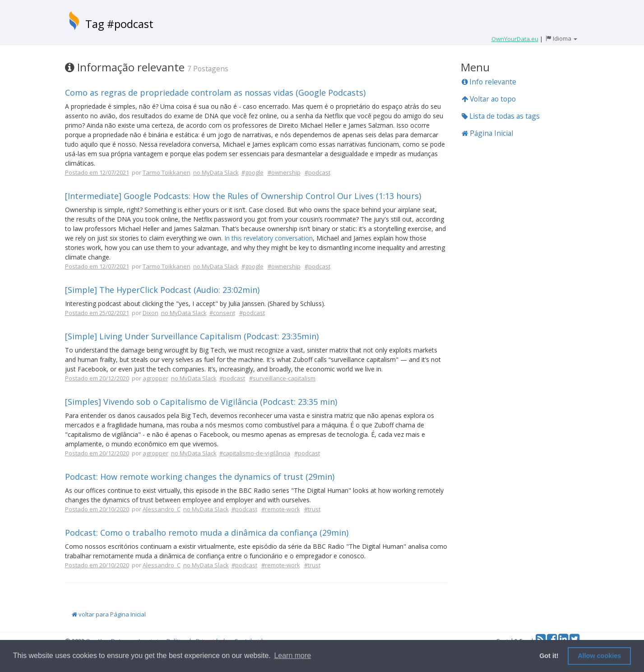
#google (253, 172)
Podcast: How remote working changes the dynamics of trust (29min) (200, 477)
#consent (222, 313)
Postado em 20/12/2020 (97, 378)
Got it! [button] (549, 656)
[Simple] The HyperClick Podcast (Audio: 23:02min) (162, 290)
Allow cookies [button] (599, 656)
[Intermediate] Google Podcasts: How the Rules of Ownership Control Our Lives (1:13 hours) (243, 196)
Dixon (151, 313)
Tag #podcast (119, 24)
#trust (312, 509)
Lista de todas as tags (501, 116)
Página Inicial (487, 133)
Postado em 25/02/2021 (97, 313)
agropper (155, 378)
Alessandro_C (162, 509)
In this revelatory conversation (269, 238)
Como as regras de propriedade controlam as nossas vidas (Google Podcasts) (215, 93)
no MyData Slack (216, 172)
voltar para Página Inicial (109, 614)
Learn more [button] (292, 656)
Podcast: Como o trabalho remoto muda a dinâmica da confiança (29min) (207, 533)
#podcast (317, 172)
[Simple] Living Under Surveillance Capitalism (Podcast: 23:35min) (192, 336)
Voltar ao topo (489, 99)
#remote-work (281, 509)
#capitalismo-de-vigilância (255, 453)
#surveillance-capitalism (282, 378)
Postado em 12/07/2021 (97, 172)
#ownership (284, 172)
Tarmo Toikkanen (167, 172)
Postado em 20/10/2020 (97, 509)
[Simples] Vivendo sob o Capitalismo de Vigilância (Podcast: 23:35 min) (201, 402)
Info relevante (489, 82)
